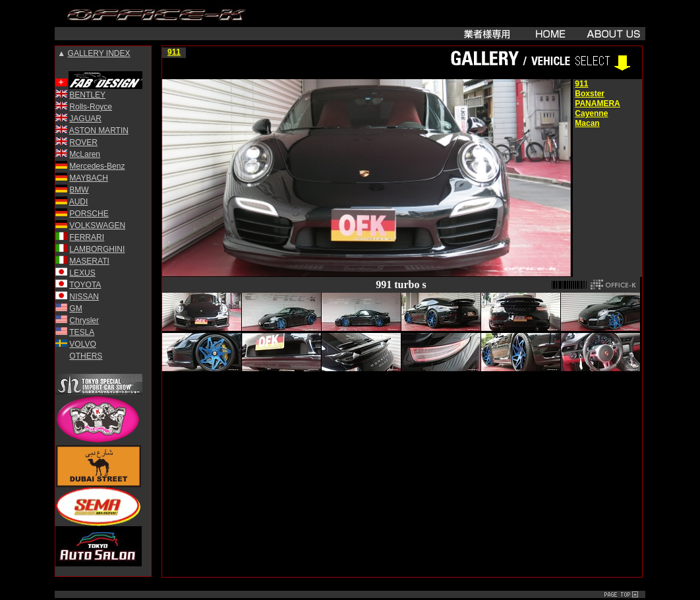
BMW (79, 190)
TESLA (82, 332)
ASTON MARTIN (99, 131)
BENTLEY (87, 95)
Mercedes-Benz (97, 166)
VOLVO (82, 344)
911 (174, 52)
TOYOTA (85, 285)
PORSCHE (89, 214)
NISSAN (84, 297)
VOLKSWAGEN (97, 225)
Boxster (590, 94)
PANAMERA (597, 104)
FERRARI (87, 237)
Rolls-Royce (91, 107)
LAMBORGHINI (97, 249)
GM (75, 309)
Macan (587, 123)
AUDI (79, 202)
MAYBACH (88, 178)
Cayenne (591, 113)
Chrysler (84, 320)
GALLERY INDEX (99, 53)
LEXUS (82, 273)
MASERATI (89, 261)
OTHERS (86, 356)
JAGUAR (85, 119)
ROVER (83, 142)
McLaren (85, 154)
